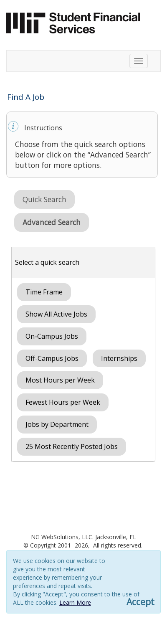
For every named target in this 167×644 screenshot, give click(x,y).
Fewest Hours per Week (63, 402)
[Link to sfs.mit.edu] (73, 22)
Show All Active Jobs (56, 314)
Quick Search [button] (44, 199)
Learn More (75, 602)
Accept (140, 602)
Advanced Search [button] (52, 222)
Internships (119, 358)
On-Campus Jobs (52, 336)
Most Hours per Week (60, 380)
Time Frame (44, 292)
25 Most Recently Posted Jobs (72, 446)
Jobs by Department (57, 424)
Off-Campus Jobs (52, 358)
